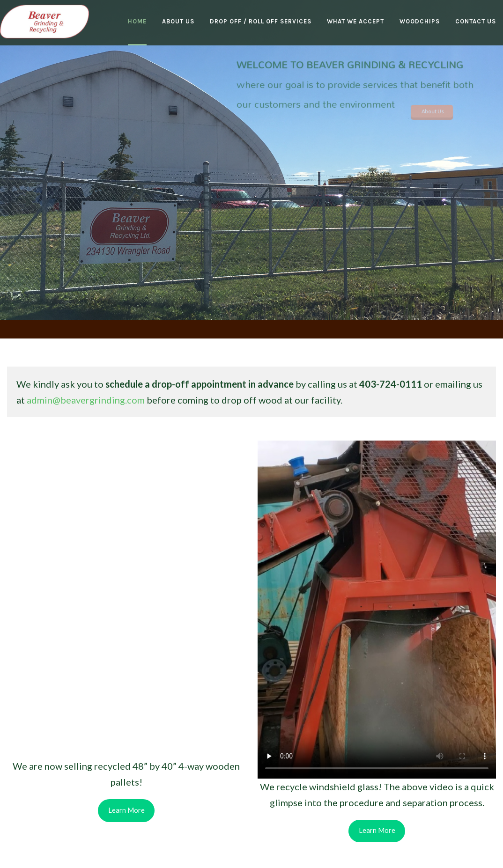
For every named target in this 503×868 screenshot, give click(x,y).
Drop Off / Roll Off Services (261, 21)
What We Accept (355, 21)
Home (137, 21)
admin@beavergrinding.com (86, 400)
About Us (178, 21)
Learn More (126, 810)
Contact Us (476, 21)
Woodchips (420, 21)
